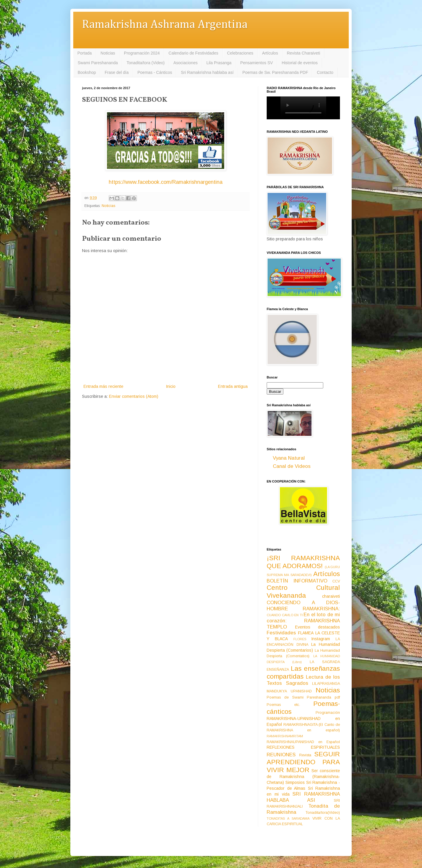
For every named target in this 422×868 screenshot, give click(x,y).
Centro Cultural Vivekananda (303, 592)
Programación (328, 713)
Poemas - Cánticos (155, 72)
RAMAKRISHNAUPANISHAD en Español (303, 742)
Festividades (281, 633)
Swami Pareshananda (98, 63)
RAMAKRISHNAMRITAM (285, 736)
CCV (336, 581)
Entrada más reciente (103, 386)
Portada (85, 53)
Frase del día (117, 72)
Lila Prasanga (219, 63)
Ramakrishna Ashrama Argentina (165, 25)
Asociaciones (186, 63)
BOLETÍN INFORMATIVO (297, 581)
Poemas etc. (283, 705)
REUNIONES (281, 755)
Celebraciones (240, 53)
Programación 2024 (142, 53)
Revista (305, 755)
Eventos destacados (318, 627)
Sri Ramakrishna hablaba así (207, 72)
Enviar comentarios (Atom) (134, 396)
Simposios (295, 782)
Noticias (108, 53)
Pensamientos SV (257, 63)
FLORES (300, 639)
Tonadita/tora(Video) (323, 813)
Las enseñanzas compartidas (303, 672)
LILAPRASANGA (326, 684)
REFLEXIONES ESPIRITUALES (303, 747)
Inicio (171, 386)
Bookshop (87, 72)
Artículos (270, 53)
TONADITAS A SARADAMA (288, 818)
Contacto (325, 72)
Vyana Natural (289, 458)
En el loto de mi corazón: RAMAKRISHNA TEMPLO (303, 621)
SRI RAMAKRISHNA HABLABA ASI (303, 797)
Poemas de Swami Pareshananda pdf (303, 697)
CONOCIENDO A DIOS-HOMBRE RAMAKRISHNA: (303, 606)
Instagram (321, 639)
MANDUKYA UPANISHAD (289, 691)
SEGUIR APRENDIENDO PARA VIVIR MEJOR (303, 762)
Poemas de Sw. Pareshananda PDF (275, 72)
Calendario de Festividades (193, 53)
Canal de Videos (292, 466)
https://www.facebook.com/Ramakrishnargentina (166, 182)
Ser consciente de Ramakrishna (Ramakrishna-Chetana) (303, 777)
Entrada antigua (233, 386)
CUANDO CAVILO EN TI (285, 615)
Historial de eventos (300, 63)
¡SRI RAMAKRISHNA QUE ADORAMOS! (303, 562)
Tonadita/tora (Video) (146, 63)
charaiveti (331, 596)
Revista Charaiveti (304, 53)
